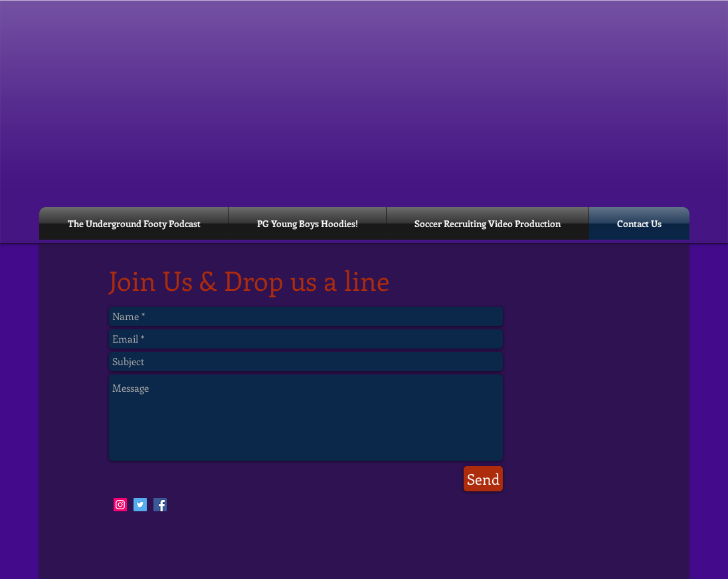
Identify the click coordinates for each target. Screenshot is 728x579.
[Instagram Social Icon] (120, 505)
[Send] (483, 479)
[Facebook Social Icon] (160, 505)
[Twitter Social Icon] (140, 505)
